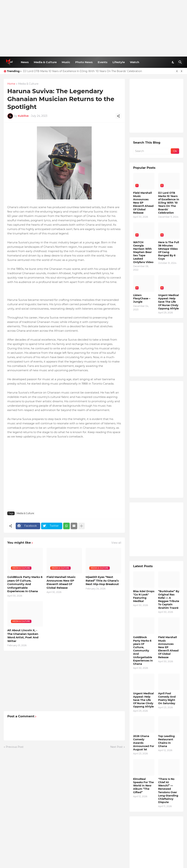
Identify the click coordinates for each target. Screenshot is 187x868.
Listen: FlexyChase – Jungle (142, 298)
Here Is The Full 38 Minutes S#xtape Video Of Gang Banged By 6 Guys (169, 251)
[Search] (180, 62)
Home (11, 84)
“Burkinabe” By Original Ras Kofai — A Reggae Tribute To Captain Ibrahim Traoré (169, 600)
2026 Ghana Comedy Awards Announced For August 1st (144, 743)
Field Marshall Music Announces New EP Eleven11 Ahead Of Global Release (61, 582)
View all (116, 543)
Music (66, 62)
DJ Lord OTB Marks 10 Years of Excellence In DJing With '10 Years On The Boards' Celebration (82, 71)
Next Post (117, 747)
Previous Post (15, 747)
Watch (134, 62)
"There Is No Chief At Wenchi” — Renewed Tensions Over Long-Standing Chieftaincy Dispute (168, 791)
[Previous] (177, 71)
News (25, 62)
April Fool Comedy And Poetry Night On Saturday (167, 698)
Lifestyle (119, 62)
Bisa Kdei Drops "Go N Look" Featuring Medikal (144, 596)
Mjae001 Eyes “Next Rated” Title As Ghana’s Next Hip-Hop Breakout (102, 580)
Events (103, 62)
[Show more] (81, 526)
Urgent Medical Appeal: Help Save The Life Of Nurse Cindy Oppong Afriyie (168, 302)
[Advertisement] (93, 28)
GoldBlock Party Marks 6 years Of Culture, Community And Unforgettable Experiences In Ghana (25, 584)
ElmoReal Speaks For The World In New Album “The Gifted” (143, 786)
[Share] (118, 116)
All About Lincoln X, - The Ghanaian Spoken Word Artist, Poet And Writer (23, 636)
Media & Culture (45, 62)
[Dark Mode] (173, 62)
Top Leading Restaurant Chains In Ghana (166, 741)
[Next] (182, 71)
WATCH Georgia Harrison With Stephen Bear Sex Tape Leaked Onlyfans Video (143, 252)
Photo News (84, 62)
